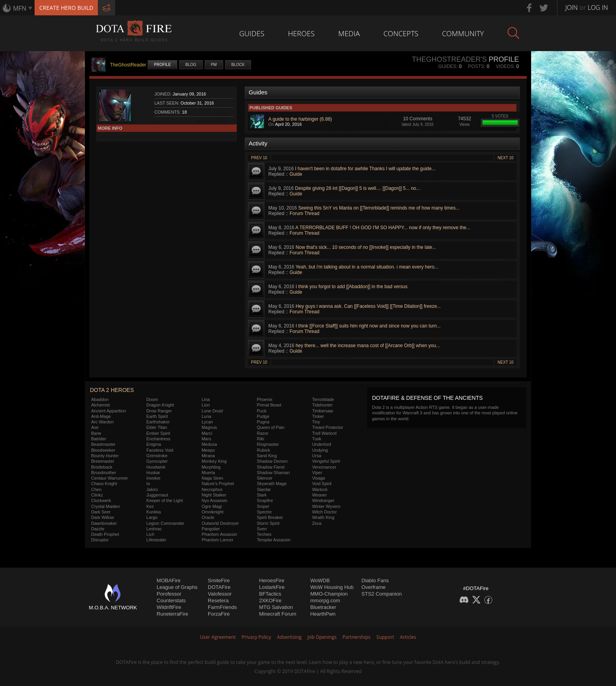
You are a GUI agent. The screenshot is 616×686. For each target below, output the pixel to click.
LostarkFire (272, 587)
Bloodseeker (103, 450)
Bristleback (102, 467)
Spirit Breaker (270, 517)
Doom (152, 399)
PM (214, 65)
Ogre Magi (212, 506)
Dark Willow (103, 517)
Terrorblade (323, 399)
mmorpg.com (325, 600)
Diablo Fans (375, 580)
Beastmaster (103, 444)
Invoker (154, 478)
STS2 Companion (382, 594)
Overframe (373, 587)
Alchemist (101, 405)
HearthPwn (323, 614)
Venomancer (324, 467)
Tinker (318, 416)
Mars (206, 439)
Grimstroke (157, 456)
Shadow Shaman (273, 473)
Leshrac (154, 529)
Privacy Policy (256, 637)
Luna (206, 416)
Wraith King (323, 517)
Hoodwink (156, 467)
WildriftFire (169, 607)
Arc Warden (103, 422)
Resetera (218, 600)
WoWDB (320, 580)
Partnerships (357, 637)
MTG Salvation (276, 607)
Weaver (319, 495)
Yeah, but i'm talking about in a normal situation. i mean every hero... (367, 267)
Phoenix (265, 399)
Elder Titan (157, 427)
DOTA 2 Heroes (112, 390)
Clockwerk (101, 500)
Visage (318, 478)
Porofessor (169, 594)
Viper (317, 473)
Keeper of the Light (165, 500)
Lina (206, 399)
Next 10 (506, 158)
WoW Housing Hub (332, 587)
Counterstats (171, 600)
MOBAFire (169, 580)
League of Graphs (177, 587)
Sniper (263, 506)
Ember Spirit (159, 433)
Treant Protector (327, 427)
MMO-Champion (329, 594)
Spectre (264, 512)
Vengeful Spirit (326, 461)
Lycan (207, 422)
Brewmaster (103, 461)
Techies (264, 534)
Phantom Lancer (217, 540)
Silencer (265, 478)
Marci (207, 433)
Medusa (209, 444)
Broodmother (104, 473)
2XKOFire (270, 600)
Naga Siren (212, 478)
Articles (408, 637)
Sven (262, 529)
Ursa (316, 456)
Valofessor (220, 594)
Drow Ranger (159, 411)
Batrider (99, 439)
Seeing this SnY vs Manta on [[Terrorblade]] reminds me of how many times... (379, 208)
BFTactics (270, 594)
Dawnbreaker (104, 523)
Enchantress (159, 439)
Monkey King (214, 461)
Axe (95, 427)
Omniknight (213, 512)
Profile (162, 65)
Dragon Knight (160, 405)
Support (385, 637)
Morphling (211, 467)
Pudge (263, 416)
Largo (152, 517)
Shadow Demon (272, 461)
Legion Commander (166, 523)
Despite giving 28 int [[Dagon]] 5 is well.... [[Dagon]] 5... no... (357, 188)
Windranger (323, 500)
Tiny (316, 422)
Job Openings (322, 637)
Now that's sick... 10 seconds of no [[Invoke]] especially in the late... (366, 247)
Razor (263, 433)
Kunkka (154, 512)
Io (148, 484)
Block (238, 65)
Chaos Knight (104, 484)
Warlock (320, 489)
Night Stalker (214, 495)
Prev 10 (259, 158)
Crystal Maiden (105, 506)
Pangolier (211, 529)
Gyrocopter (157, 461)
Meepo (208, 450)
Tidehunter (322, 405)
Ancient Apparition (109, 411)
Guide (296, 174)
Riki (260, 439)
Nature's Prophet (218, 484)
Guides (252, 33)
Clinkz (97, 495)
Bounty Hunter (105, 456)
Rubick (264, 450)
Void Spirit (322, 484)
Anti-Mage (101, 416)
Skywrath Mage (272, 484)
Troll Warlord (324, 433)
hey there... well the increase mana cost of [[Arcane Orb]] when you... (368, 346)
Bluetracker (323, 607)
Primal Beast (269, 405)
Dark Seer (101, 512)
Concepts (401, 33)
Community (463, 33)
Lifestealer (157, 540)
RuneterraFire (172, 614)
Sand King (267, 456)
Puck (262, 411)
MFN (20, 8)
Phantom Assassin (219, 534)
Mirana (208, 456)
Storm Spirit (268, 523)
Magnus (209, 427)
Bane (96, 433)
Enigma (154, 444)
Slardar (264, 489)
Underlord (321, 444)
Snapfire (265, 500)
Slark (262, 495)
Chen (96, 489)
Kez (150, 506)
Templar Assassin (274, 540)
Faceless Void (160, 450)
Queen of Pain (271, 427)
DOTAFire (219, 587)
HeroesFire (271, 580)
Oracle (208, 517)
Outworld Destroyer (220, 523)
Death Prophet (105, 534)
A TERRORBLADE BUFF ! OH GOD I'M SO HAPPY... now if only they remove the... (383, 228)
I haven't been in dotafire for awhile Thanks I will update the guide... (365, 169)
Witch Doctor (324, 512)
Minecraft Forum (278, 614)
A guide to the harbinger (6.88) (300, 119)
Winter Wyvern (326, 506)
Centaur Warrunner (110, 478)
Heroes (301, 33)
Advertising (289, 637)
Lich (150, 534)
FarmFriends (222, 607)
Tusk (316, 439)
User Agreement (218, 637)
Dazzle (98, 529)
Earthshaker (158, 422)
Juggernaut (157, 495)
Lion (206, 405)
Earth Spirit (157, 416)
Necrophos (212, 489)
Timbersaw (322, 411)
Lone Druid (212, 411)
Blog (191, 65)
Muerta (208, 473)
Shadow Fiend (271, 467)
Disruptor (100, 540)
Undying (320, 450)
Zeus (317, 523)
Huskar (153, 473)
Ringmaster (268, 444)
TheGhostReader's (449, 59)
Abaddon (100, 399)
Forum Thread (304, 213)
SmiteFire (219, 580)
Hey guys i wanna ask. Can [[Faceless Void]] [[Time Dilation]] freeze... (368, 306)
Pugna (263, 422)
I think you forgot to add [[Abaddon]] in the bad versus (351, 287)
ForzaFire (219, 614)
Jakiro (152, 489)
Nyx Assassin (214, 500)
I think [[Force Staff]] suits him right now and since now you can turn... (368, 326)
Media (349, 33)
